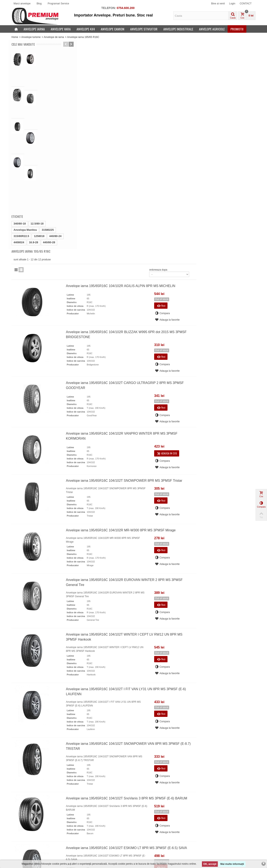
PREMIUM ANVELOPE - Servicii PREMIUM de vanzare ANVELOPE (101, 849)
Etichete (17, 126)
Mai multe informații (232, 864)
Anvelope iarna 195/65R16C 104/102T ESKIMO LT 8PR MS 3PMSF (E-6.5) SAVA (189, 639)
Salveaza (181, 834)
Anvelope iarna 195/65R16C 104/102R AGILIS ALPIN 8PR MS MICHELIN (183, 77)
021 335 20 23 (87, 732)
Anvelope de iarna (54, 37)
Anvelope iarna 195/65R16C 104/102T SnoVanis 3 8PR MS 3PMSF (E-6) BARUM (189, 589)
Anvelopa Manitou (25, 140)
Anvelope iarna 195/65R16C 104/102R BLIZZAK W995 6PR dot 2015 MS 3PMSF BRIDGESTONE (189, 125)
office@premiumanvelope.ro (90, 736)
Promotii (237, 29)
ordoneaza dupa (217, 60)
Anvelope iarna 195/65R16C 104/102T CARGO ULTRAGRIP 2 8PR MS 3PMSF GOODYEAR (187, 176)
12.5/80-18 (37, 134)
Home (15, 37)
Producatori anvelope (25, 839)
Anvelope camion (113, 29)
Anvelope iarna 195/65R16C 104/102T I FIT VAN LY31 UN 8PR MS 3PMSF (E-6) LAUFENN (188, 482)
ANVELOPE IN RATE (87, 835)
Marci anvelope (22, 4)
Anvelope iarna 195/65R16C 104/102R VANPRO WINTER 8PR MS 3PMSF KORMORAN (184, 227)
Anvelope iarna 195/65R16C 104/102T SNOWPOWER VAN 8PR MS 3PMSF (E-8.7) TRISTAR (188, 537)
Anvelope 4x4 (86, 29)
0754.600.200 (126, 8)
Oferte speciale (21, 827)
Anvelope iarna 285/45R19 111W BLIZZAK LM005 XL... (44, 107)
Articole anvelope (85, 843)
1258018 (39, 146)
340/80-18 (20, 134)
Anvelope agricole (212, 29)
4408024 (19, 152)
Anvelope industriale (178, 29)
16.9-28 (34, 152)
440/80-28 (49, 152)
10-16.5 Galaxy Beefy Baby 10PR (44, 71)
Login (232, 4)
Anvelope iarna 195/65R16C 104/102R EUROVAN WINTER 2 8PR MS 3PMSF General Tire (187, 373)
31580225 (48, 140)
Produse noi (20, 831)
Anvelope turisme (31, 37)
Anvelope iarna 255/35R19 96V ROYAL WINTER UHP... (43, 90)
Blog (39, 4)
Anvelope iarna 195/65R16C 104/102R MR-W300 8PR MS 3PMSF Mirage (183, 321)
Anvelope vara (61, 29)
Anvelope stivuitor (144, 29)
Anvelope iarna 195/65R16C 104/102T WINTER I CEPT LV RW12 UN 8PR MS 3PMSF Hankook (187, 428)
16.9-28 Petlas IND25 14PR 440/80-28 (45, 56)
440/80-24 (55, 146)
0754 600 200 (86, 728)
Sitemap (80, 839)
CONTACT (246, 4)
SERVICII (81, 831)
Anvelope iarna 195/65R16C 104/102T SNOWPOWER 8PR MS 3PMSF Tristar (187, 272)
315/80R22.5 (21, 146)
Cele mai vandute (23, 44)
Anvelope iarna (34, 29)
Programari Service (58, 4)
